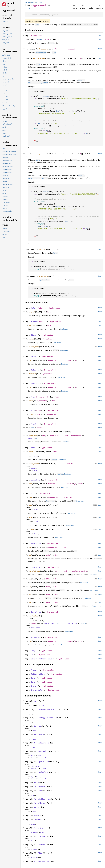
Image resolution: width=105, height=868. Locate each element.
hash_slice (34, 464)
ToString (39, 828)
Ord (32, 493)
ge (30, 602)
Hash (33, 448)
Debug (34, 356)
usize (47, 39)
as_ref (32, 312)
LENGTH (39, 39)
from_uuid (44, 49)
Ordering (68, 497)
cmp (30, 497)
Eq (32, 655)
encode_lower (39, 58)
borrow (32, 325)
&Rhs (48, 555)
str (27, 61)
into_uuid (44, 276)
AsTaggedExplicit (48, 709)
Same (36, 815)
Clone (34, 335)
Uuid (57, 49)
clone (31, 339)
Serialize (36, 612)
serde (33, 3)
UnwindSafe (36, 690)
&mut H (69, 464)
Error (80, 360)
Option (75, 571)
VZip (40, 853)
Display (35, 383)
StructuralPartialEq (41, 659)
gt (30, 595)
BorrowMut (39, 734)
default (32, 374)
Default (35, 370)
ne (30, 555)
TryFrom (41, 836)
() (75, 360)
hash (31, 452)
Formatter (53, 360)
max (30, 505)
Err (32, 428)
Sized (36, 470)
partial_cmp (34, 571)
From (33, 397)
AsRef (34, 308)
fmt (41, 3)
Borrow (34, 321)
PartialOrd (36, 567)
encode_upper (39, 154)
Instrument (40, 787)
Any (36, 701)
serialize (33, 616)
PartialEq (36, 543)
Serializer (49, 623)
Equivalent (43, 762)
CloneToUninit (41, 743)
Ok (58, 623)
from (31, 401)
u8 (80, 58)
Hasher (35, 456)
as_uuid (43, 249)
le (30, 587)
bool (65, 547)
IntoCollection (42, 799)
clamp (31, 529)
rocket (11, 3)
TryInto (41, 845)
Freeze (34, 670)
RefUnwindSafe (38, 674)
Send (33, 678)
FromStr (35, 424)
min (30, 517)
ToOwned (38, 819)
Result (70, 360)
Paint (37, 807)
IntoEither (40, 803)
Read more (64, 329)
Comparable (43, 751)
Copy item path (49, 5)
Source (28, 8)
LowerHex (35, 480)
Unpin (34, 686)
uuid (37, 3)
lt (30, 579)
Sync (33, 682)
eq (30, 547)
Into (40, 791)
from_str (33, 436)
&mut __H (57, 452)
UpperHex (35, 637)
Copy (33, 651)
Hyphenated (36, 36)
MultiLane (35, 857)
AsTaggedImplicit (48, 718)
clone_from (34, 347)
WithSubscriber (42, 861)
